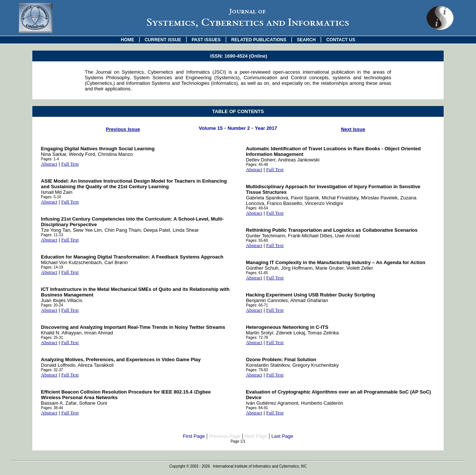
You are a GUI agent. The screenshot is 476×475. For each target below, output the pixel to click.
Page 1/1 (238, 441)
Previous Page (225, 436)
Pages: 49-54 (257, 208)
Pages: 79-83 (257, 370)
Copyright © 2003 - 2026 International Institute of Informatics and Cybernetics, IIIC (238, 466)
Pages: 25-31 (52, 338)
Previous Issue (123, 129)
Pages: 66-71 (257, 305)
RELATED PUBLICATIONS (259, 40)
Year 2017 (266, 128)
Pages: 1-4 (50, 159)
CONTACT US (341, 40)
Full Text (70, 164)
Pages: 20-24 (52, 305)
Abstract (49, 164)
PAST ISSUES (206, 40)
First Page (194, 436)
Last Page (282, 436)
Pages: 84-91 (257, 408)
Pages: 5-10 (51, 197)
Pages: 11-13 (52, 235)
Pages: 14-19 (52, 267)
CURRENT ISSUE (163, 40)
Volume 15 (211, 128)
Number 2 (239, 128)
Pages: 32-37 (52, 370)
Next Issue (353, 129)
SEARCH (306, 40)
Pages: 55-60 (257, 240)
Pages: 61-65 (257, 273)
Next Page (256, 436)
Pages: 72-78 (257, 338)
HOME (128, 40)
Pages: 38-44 (52, 408)
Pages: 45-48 (257, 165)
